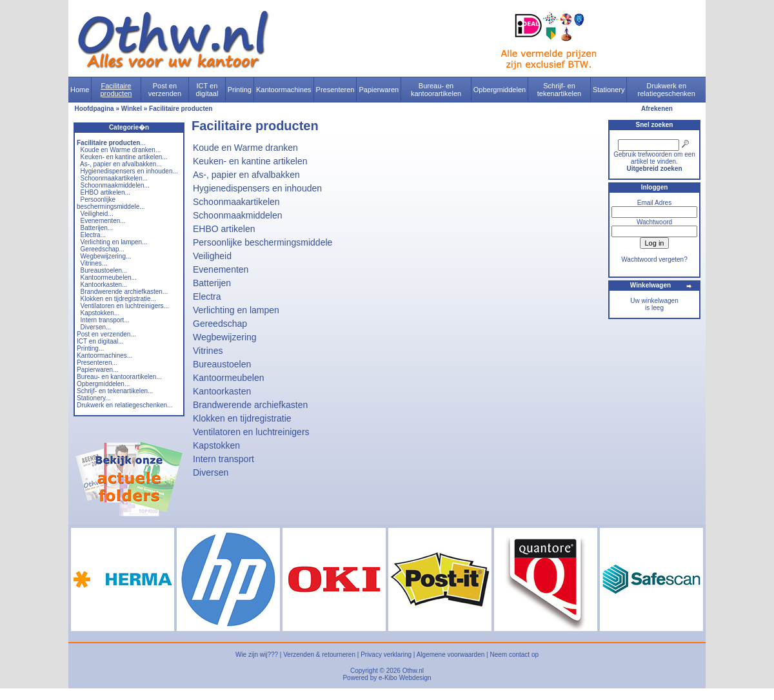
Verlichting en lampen (236, 310)
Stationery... (94, 398)
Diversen (211, 472)
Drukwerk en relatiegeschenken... (124, 405)
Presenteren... (97, 363)
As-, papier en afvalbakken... (121, 164)
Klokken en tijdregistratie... (118, 299)
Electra (207, 297)
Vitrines (208, 351)
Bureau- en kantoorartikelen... (119, 377)
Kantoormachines (284, 90)
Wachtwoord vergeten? (654, 259)
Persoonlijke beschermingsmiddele (263, 242)
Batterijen (212, 283)
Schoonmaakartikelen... (114, 178)
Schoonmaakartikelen (236, 202)
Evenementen (221, 269)
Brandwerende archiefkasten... (124, 292)
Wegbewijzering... (106, 256)
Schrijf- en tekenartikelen (560, 90)
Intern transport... (105, 320)
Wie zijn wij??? (257, 655)
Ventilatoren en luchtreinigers (251, 432)
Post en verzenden (165, 90)
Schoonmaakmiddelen (238, 215)
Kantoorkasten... (104, 285)
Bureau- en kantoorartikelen (436, 90)
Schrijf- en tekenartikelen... (115, 391)
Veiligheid (212, 256)
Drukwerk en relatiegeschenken (667, 90)
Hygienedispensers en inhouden (257, 188)
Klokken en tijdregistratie (242, 418)
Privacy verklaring (386, 655)
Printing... (90, 348)
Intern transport (223, 459)
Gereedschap (220, 324)
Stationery (609, 90)
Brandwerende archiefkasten (250, 405)
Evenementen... (103, 221)
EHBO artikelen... (105, 192)
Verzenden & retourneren (319, 655)
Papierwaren (379, 90)
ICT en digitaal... (100, 341)
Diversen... (96, 327)
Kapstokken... (100, 313)
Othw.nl (413, 671)
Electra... (93, 235)
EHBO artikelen (224, 229)
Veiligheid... (97, 214)
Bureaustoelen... (104, 270)
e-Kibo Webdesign (405, 678)
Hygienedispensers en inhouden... (129, 171)
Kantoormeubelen (229, 378)
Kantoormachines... (104, 355)
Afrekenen (657, 109)
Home (80, 90)
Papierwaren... (97, 370)
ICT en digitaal (207, 90)
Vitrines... (94, 263)
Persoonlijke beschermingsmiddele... (111, 203)
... (111, 143)
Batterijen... (97, 228)
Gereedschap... (103, 249)
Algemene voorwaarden (451, 655)
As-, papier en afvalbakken (246, 175)
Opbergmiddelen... (103, 384)
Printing (240, 90)
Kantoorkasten (222, 391)
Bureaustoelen (222, 364)
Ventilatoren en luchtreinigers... (125, 306)
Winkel (132, 109)
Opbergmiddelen (500, 90)
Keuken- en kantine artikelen (250, 161)
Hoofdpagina (94, 109)
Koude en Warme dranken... (121, 150)
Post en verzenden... (106, 334)
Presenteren (335, 90)
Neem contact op (514, 655)
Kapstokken (216, 445)
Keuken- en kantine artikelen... (124, 157)
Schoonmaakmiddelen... (115, 185)
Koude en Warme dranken (245, 148)
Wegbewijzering (225, 337)
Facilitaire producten (116, 90)
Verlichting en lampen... (114, 242)
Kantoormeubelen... (109, 277)
